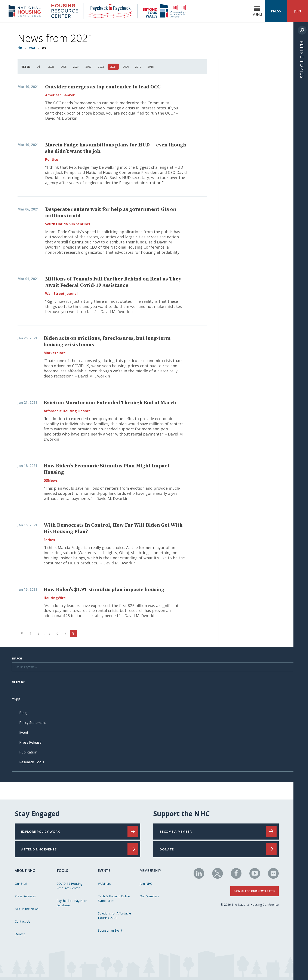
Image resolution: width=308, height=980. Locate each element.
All (39, 67)
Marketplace (55, 353)
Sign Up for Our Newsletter (255, 891)
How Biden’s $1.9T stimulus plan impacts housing (104, 590)
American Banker (60, 95)
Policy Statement (33, 723)
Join (297, 11)
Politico (52, 160)
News (32, 48)
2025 (64, 67)
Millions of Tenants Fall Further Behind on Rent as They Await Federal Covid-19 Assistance (113, 282)
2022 (101, 67)
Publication (28, 752)
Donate (20, 934)
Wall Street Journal (61, 294)
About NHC (25, 871)
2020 (126, 67)
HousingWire (55, 598)
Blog (23, 713)
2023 (89, 67)
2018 (151, 67)
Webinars (104, 884)
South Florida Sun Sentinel (68, 224)
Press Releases (25, 896)
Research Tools (32, 762)
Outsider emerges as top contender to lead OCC (103, 87)
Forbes (49, 540)
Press (276, 11)
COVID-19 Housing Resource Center (69, 886)
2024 (76, 67)
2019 (138, 67)
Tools (62, 871)
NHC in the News (27, 909)
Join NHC (146, 884)
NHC (20, 48)
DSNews (51, 480)
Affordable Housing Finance (67, 411)
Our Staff (21, 884)
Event (24, 732)
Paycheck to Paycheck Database (72, 903)
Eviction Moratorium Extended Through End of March (110, 403)
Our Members (149, 896)
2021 (113, 67)
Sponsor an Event (110, 930)
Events (104, 871)
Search (17, 659)
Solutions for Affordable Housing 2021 (114, 916)
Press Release (30, 742)
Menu (257, 11)
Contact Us (22, 921)
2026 (51, 67)
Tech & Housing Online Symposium (114, 898)
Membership (150, 871)
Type (16, 700)
